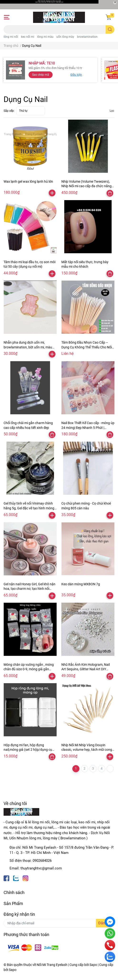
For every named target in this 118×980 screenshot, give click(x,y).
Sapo (13, 970)
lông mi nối (11, 37)
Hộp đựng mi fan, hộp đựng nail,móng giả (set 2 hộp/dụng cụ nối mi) (28, 750)
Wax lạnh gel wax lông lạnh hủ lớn (28, 181)
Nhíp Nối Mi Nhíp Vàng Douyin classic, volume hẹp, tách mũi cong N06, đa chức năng (87, 750)
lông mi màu (45, 37)
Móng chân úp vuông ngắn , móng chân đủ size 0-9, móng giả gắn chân (29, 669)
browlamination (87, 37)
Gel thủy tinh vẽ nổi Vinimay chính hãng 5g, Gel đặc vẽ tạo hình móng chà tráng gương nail (29, 508)
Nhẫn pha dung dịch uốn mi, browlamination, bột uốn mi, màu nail (28, 347)
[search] (110, 29)
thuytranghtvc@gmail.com (41, 868)
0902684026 (42, 861)
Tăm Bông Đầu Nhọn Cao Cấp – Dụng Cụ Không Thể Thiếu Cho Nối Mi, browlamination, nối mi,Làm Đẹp (88, 347)
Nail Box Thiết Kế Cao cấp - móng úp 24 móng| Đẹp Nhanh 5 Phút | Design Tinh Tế (88, 428)
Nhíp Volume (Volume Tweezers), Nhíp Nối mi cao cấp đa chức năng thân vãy (86, 186)
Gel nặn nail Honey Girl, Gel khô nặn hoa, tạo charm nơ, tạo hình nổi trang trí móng (29, 589)
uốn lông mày (65, 37)
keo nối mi (28, 37)
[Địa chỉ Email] (59, 923)
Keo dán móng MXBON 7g (81, 584)
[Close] (115, 3)
